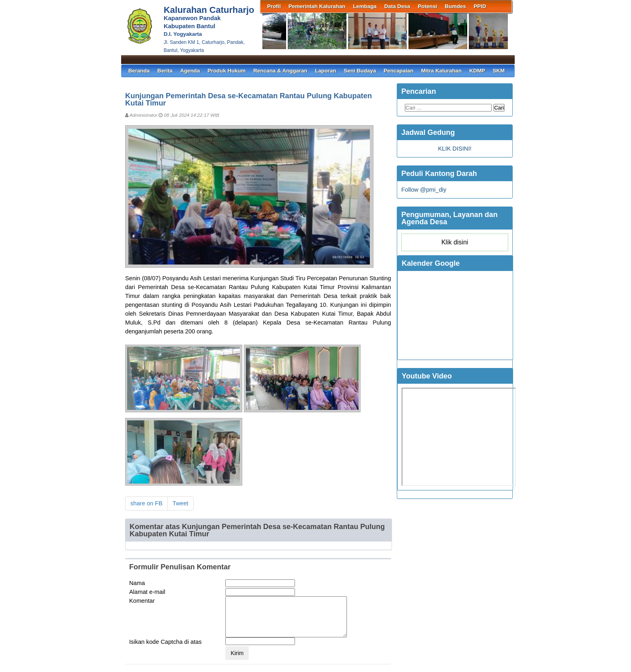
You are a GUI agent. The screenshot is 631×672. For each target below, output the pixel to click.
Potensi (427, 6)
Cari (499, 108)
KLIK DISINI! (455, 149)
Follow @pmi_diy (424, 190)
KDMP (477, 71)
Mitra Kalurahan (441, 71)
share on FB (146, 503)
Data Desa (397, 6)
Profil (274, 6)
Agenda (190, 71)
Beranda (139, 71)
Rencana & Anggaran (280, 71)
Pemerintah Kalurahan (317, 6)
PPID (480, 6)
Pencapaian (398, 71)
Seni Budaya (360, 71)
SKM (499, 71)
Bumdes (455, 6)
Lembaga (365, 6)
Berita (165, 71)
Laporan (326, 71)
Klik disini (455, 242)
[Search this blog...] (448, 108)
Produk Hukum (227, 71)
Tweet (180, 503)
